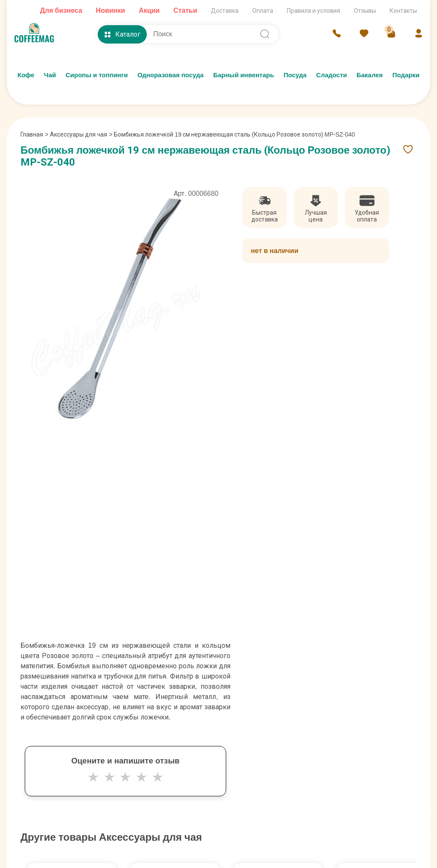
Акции (149, 10)
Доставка (225, 11)
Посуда (295, 75)
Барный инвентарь (244, 75)
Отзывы (365, 11)
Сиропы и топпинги (97, 75)
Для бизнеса (61, 10)
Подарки (406, 75)
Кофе (26, 75)
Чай (50, 75)
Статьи (185, 10)
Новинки (111, 10)
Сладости (332, 75)
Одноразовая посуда (170, 75)
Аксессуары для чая (79, 134)
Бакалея (369, 75)
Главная (34, 134)
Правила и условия (313, 11)
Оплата (263, 11)
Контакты (403, 11)
